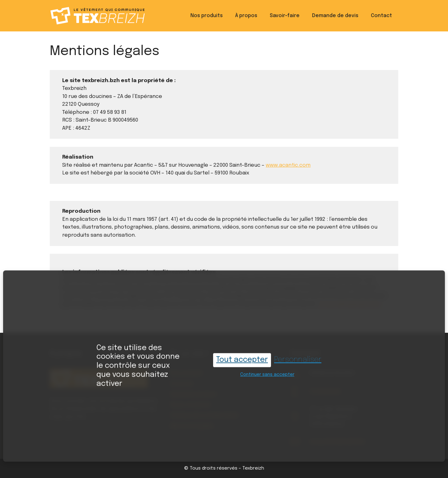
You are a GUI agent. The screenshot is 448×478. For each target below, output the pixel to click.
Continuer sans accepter (267, 369)
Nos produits (207, 16)
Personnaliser (298, 354)
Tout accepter (242, 354)
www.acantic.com (288, 165)
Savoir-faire (285, 16)
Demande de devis (335, 16)
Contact (381, 16)
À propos (246, 16)
